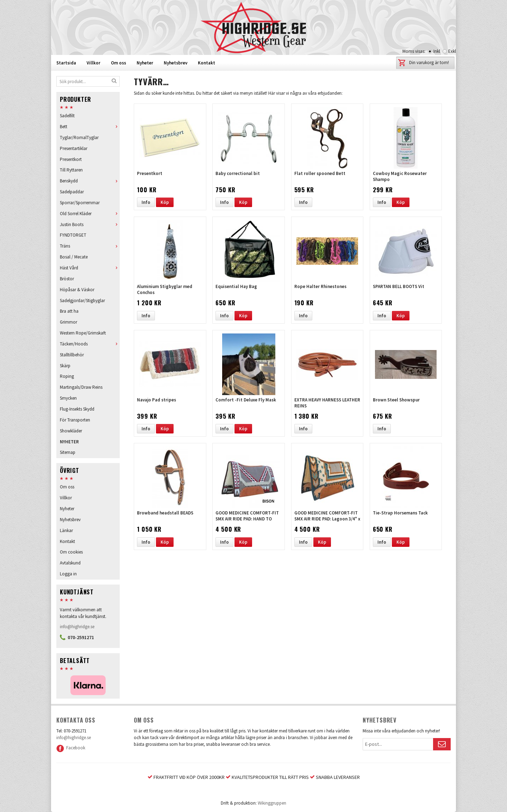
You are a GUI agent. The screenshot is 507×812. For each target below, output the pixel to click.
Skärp (65, 366)
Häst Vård (90, 268)
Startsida (66, 63)
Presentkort (71, 159)
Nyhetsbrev (176, 63)
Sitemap (68, 452)
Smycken (68, 398)
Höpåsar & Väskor (77, 290)
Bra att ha (69, 311)
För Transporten (75, 420)
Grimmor (68, 322)
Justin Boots (90, 224)
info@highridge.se (77, 627)
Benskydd (90, 181)
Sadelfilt (67, 116)
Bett (90, 127)
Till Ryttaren (71, 170)
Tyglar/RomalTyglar (79, 138)
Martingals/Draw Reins (81, 387)
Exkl (452, 51)
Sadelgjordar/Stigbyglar (82, 301)
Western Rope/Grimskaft (83, 333)
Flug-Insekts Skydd (77, 409)
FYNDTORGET (73, 235)
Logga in (68, 574)
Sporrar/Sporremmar (80, 203)
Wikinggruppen (272, 803)
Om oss (118, 63)
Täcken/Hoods (90, 344)
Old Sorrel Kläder (90, 214)
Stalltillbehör (72, 355)
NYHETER (69, 442)
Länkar (66, 530)
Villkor (93, 63)
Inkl (437, 51)
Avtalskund (70, 563)
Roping (67, 376)
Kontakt (206, 63)
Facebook (71, 748)
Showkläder (71, 431)
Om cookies (71, 552)
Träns (90, 246)
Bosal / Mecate (74, 257)
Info (146, 202)
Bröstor (67, 279)
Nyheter (145, 63)
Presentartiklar (74, 148)
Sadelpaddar (72, 192)
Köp (165, 202)
